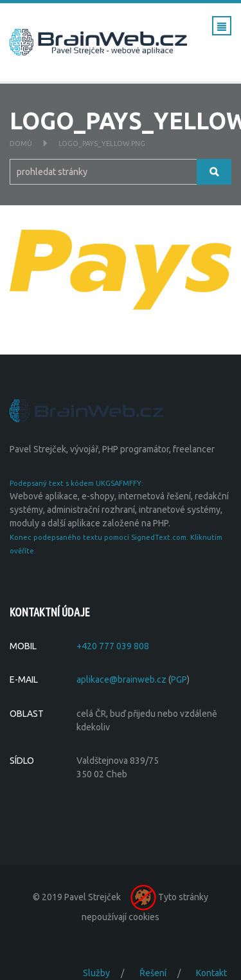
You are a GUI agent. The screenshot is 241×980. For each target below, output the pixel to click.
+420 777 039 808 (113, 646)
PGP (179, 680)
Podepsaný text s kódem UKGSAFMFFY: (76, 483)
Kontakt (211, 973)
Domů (21, 143)
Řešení (153, 973)
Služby (96, 973)
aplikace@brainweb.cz (121, 680)
